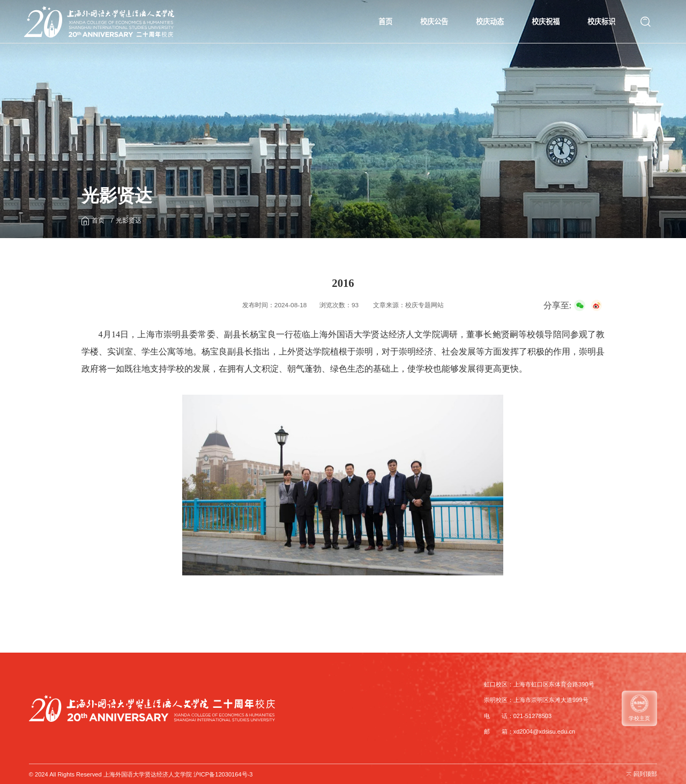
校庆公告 (434, 21)
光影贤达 (129, 220)
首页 (385, 21)
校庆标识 (601, 21)
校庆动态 (490, 21)
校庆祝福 (546, 21)
